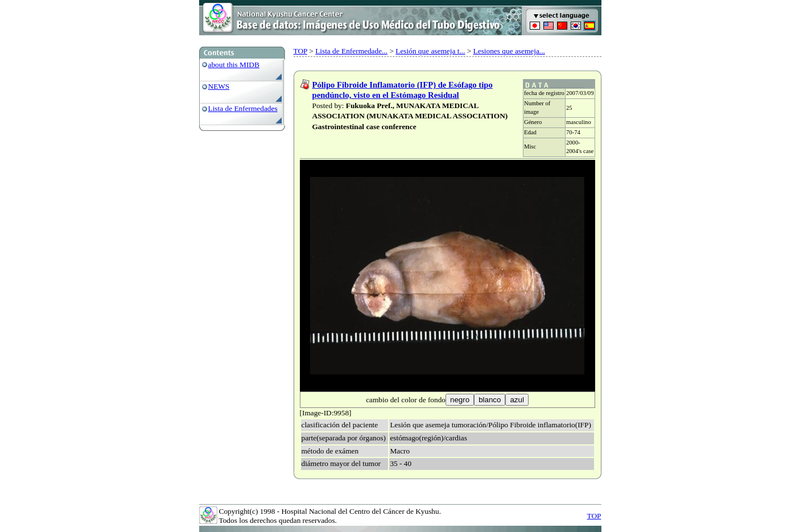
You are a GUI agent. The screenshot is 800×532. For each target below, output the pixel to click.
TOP (300, 51)
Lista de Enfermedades (243, 108)
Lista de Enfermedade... (351, 51)
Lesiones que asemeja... (509, 51)
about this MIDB (234, 65)
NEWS (219, 86)
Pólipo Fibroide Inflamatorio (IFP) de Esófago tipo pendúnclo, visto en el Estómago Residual (403, 90)
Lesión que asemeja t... (430, 51)
